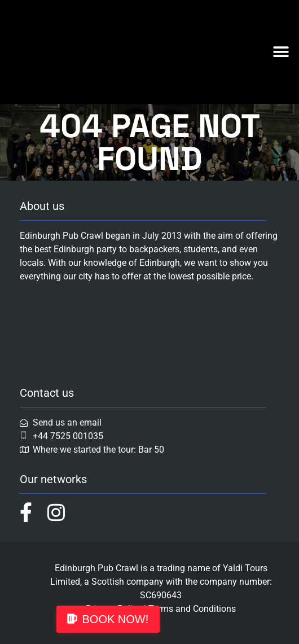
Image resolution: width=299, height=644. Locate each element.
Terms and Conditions (192, 609)
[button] (281, 52)
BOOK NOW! (116, 619)
